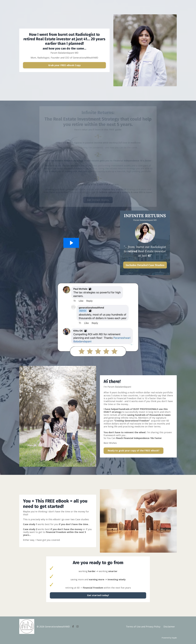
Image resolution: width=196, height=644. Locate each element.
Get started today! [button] (98, 595)
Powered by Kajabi (169, 638)
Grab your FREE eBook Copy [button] (64, 65)
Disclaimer (169, 627)
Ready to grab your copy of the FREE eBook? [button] (134, 451)
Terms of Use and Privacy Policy (143, 627)
